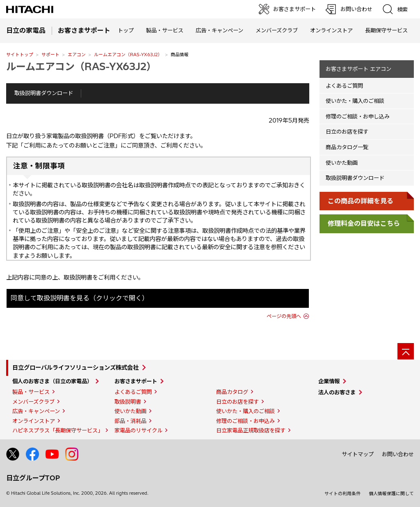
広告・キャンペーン (36, 411)
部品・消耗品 (130, 421)
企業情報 (329, 381)
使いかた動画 (342, 163)
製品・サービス (31, 392)
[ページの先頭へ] (406, 351)
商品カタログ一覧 (347, 147)
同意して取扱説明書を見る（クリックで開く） (80, 298)
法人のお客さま (337, 392)
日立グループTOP (33, 478)
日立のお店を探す (347, 132)
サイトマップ (358, 454)
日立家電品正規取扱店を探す (251, 430)
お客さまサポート (136, 381)
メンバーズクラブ (277, 30)
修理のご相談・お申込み (245, 421)
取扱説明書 (128, 402)
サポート (50, 55)
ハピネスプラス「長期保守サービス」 (58, 430)
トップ (126, 30)
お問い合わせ (398, 454)
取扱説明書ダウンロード (44, 93)
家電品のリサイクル (138, 430)
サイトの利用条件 (342, 493)
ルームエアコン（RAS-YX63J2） (128, 55)
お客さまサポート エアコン (358, 69)
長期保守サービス (386, 30)
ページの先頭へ (284, 316)
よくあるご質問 (344, 86)
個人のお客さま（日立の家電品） (52, 381)
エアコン (77, 55)
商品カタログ (232, 392)
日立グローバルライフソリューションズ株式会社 (75, 368)
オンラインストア (331, 30)
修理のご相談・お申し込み (358, 116)
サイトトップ (20, 55)
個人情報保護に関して (391, 493)
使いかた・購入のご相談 (355, 101)
